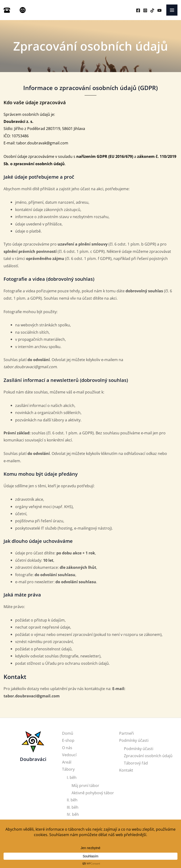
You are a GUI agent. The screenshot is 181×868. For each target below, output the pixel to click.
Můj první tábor (85, 785)
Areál (67, 762)
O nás (67, 748)
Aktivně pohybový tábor (93, 793)
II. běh (72, 800)
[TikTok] (152, 10)
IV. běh (73, 814)
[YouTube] (159, 10)
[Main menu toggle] (172, 10)
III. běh (73, 807)
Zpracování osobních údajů (148, 756)
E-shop (68, 740)
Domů (68, 733)
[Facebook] (138, 10)
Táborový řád (136, 763)
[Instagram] (145, 10)
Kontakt (126, 770)
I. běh (72, 777)
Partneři (127, 733)
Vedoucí (69, 755)
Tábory (68, 769)
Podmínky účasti (134, 740)
